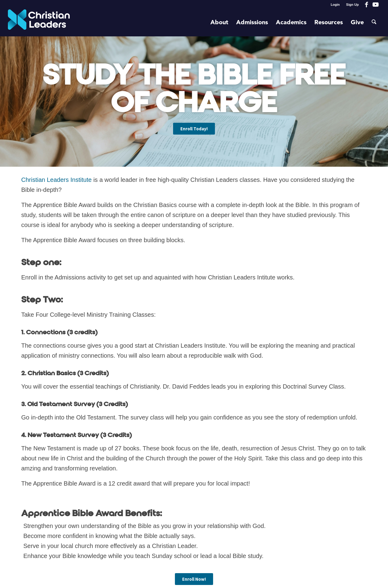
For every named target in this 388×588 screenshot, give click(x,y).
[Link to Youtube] (376, 5)
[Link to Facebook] (366, 5)
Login (335, 5)
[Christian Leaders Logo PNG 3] (39, 23)
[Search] (374, 23)
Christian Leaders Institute (56, 180)
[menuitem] (335, 5)
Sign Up (353, 5)
